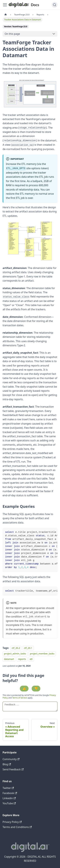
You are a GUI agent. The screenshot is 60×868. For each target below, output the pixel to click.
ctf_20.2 (16, 648)
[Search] (55, 5)
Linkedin (9, 798)
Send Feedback (13, 769)
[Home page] (6, 15)
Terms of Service (20, 698)
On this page (12, 34)
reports (22, 659)
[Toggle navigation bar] (5, 5)
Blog (7, 764)
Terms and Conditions (17, 827)
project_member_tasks (42, 654)
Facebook (10, 793)
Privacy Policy (12, 822)
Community (11, 759)
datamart (9, 659)
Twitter (8, 788)
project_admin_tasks (15, 654)
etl (31, 659)
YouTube (9, 803)
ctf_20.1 (28, 648)
